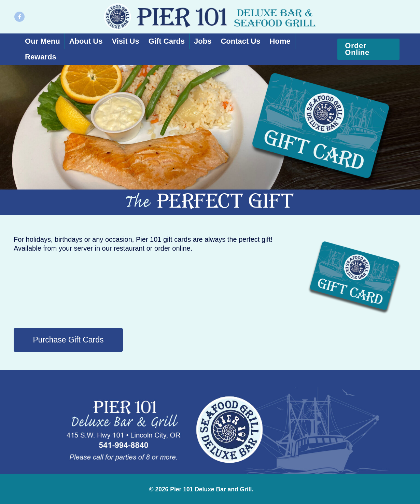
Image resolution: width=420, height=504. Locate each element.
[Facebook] (19, 17)
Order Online (357, 49)
